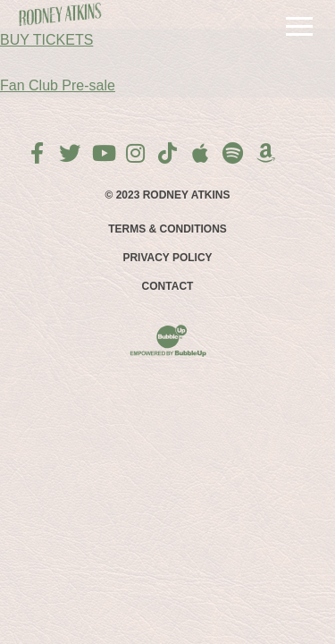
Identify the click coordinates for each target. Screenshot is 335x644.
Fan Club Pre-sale (58, 85)
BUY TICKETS (46, 40)
